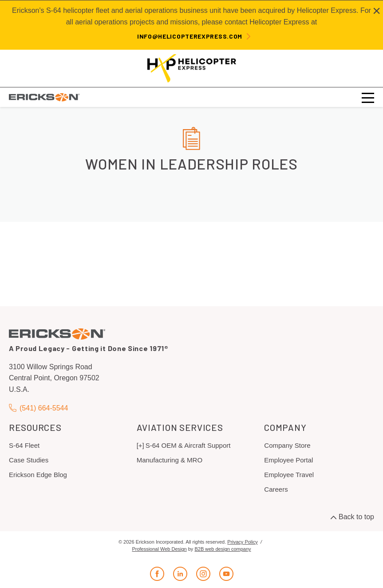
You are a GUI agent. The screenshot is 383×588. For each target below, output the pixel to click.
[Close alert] (377, 11)
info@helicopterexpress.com (190, 36)
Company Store (287, 445)
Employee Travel (289, 475)
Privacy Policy (242, 542)
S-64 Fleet (24, 445)
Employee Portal (288, 460)
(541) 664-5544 (38, 408)
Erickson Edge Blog (38, 475)
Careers (276, 489)
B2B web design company (223, 549)
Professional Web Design (159, 549)
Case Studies (29, 460)
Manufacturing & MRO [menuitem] (170, 460)
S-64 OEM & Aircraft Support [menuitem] (188, 445)
